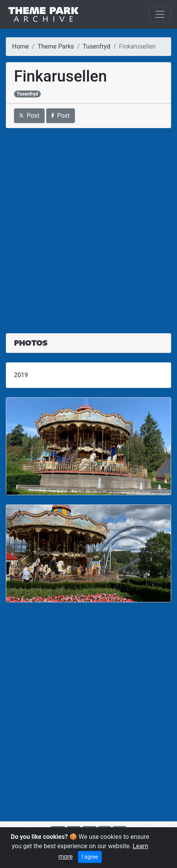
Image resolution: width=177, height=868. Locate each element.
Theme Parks (56, 46)
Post (29, 116)
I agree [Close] (90, 857)
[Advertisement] (88, 226)
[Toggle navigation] (160, 14)
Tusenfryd (96, 46)
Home (20, 46)
